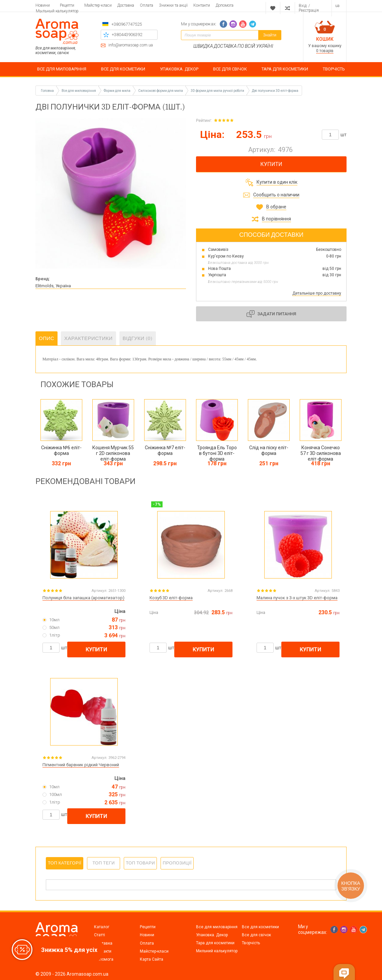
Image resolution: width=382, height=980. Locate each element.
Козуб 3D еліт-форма (171, 597)
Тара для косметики (215, 943)
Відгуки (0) (138, 338)
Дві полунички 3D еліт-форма (275, 91)
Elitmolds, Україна (53, 286)
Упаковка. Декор (212, 935)
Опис (46, 338)
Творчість (251, 943)
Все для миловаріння (217, 927)
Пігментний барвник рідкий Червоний (81, 764)
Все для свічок (256, 935)
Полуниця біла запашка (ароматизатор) (83, 597)
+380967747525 (127, 24)
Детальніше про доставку (317, 293)
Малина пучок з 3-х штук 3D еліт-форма (297, 597)
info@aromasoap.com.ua (131, 45)
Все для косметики (260, 927)
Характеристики (88, 338)
